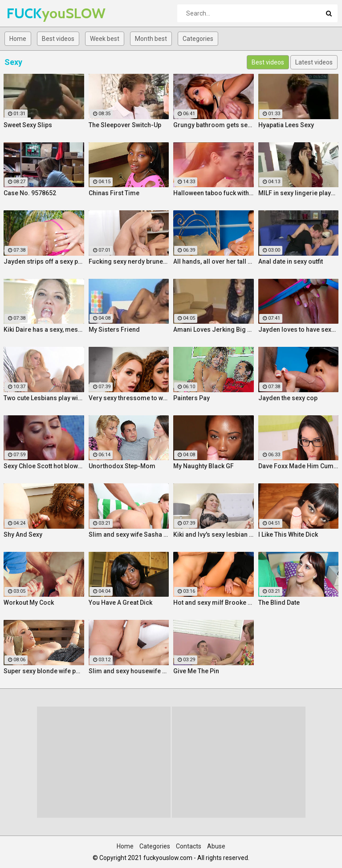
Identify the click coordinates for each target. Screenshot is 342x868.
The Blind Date (279, 603)
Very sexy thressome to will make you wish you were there (129, 398)
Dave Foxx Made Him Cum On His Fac (299, 466)
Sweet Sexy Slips (28, 125)
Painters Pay (191, 398)
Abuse (216, 846)
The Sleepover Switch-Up (125, 125)
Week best (105, 39)
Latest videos (314, 62)
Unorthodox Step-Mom (122, 466)
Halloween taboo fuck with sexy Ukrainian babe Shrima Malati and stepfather (214, 193)
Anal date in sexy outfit (291, 261)
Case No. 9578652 (30, 193)
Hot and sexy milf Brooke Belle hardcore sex (214, 603)
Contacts (189, 846)
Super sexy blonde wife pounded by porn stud (44, 671)
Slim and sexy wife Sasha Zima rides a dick (129, 534)
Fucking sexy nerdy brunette (129, 261)
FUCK (30, 13)
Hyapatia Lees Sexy (286, 125)
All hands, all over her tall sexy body (214, 261)
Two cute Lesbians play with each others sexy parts (44, 398)
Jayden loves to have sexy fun (299, 330)
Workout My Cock (29, 603)
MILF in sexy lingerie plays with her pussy (299, 193)
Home (18, 39)
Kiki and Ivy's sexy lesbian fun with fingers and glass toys (214, 534)
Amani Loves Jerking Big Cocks (214, 330)
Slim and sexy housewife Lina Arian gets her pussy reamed (129, 671)
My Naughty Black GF (204, 466)
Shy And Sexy (23, 534)
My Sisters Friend (114, 330)
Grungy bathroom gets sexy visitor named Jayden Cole (214, 125)
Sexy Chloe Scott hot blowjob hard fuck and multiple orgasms (44, 466)
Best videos (58, 39)
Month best (151, 39)
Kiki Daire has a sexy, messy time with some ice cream (44, 330)
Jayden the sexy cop (288, 398)
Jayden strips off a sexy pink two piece (44, 261)
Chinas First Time (114, 193)
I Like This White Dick (288, 534)
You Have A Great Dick (120, 603)
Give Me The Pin (196, 671)
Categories (198, 39)
